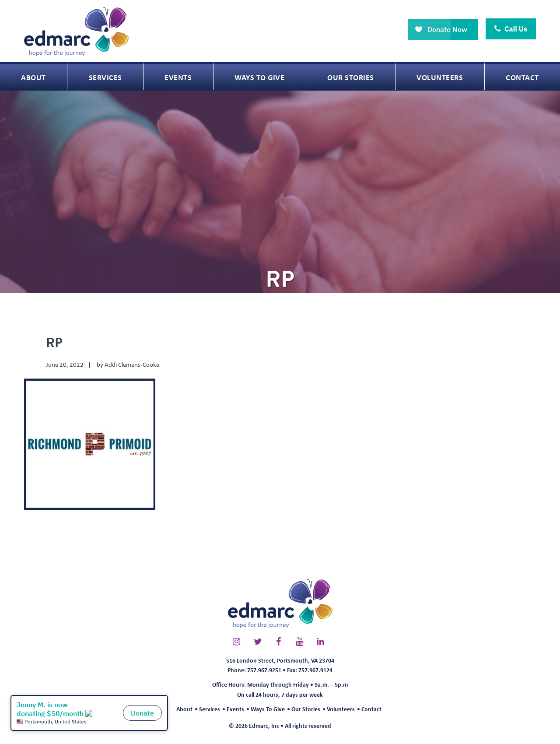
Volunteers (341, 709)
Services (210, 709)
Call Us (511, 29)
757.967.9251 (264, 670)
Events (235, 709)
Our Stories (306, 709)
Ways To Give (268, 709)
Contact (371, 709)
